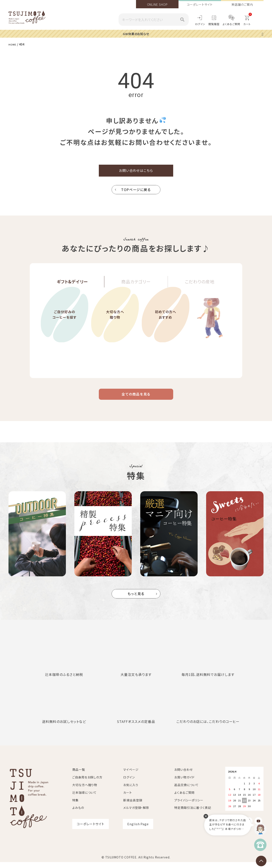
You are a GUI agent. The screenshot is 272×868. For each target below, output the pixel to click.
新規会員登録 (133, 806)
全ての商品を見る (136, 398)
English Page (138, 830)
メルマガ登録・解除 (136, 814)
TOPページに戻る (136, 192)
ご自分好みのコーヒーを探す (64, 329)
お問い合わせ (183, 775)
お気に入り (131, 791)
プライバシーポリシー (189, 806)
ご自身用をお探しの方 (87, 783)
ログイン (200, 24)
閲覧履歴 (214, 24)
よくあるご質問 (231, 24)
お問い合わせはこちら (136, 172)
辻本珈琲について (84, 798)
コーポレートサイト (200, 4)
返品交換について (186, 791)
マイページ (131, 775)
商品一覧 (79, 775)
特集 (75, 806)
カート (128, 798)
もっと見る (136, 600)
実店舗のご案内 (242, 4)
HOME (13, 44)
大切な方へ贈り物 (115, 329)
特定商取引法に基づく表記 (193, 814)
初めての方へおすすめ (166, 329)
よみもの (78, 814)
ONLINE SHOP (157, 4)
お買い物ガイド (184, 783)
